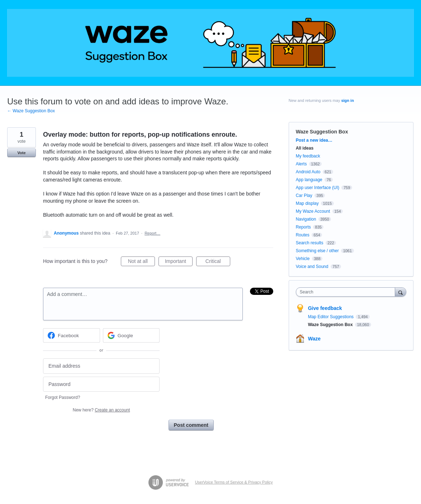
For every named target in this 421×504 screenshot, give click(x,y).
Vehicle (303, 259)
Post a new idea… (314, 140)
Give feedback (325, 308)
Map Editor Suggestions (332, 317)
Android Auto (308, 172)
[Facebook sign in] (72, 335)
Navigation (306, 219)
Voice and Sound (312, 267)
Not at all (141, 262)
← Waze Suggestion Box (31, 111)
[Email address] (101, 366)
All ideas (305, 148)
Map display (307, 203)
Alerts (301, 164)
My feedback (308, 156)
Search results (310, 243)
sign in (347, 100)
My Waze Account (313, 211)
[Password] (101, 384)
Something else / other (317, 251)
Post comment (191, 425)
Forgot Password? (63, 397)
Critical (218, 262)
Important (179, 262)
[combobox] (347, 292)
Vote (21, 153)
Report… (152, 233)
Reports (303, 227)
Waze (314, 339)
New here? (101, 410)
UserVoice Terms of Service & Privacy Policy (234, 482)
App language (309, 180)
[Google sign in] (131, 335)
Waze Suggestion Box (322, 132)
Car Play (304, 196)
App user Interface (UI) (318, 188)
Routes (303, 235)
